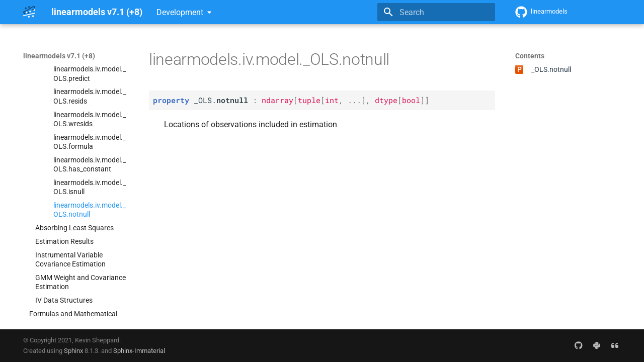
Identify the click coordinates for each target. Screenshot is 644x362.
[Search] (436, 12)
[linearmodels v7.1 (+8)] (29, 12)
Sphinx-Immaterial (139, 351)
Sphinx (73, 351)
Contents (530, 56)
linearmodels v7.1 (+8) (59, 56)
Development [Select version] (180, 12)
